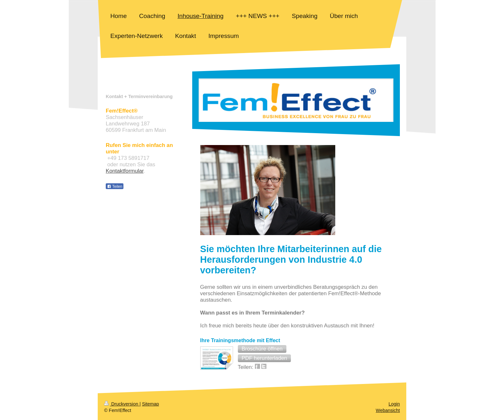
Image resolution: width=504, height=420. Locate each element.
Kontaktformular (125, 171)
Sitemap (151, 404)
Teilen (115, 187)
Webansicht (388, 410)
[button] (262, 349)
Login (394, 404)
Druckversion (122, 404)
